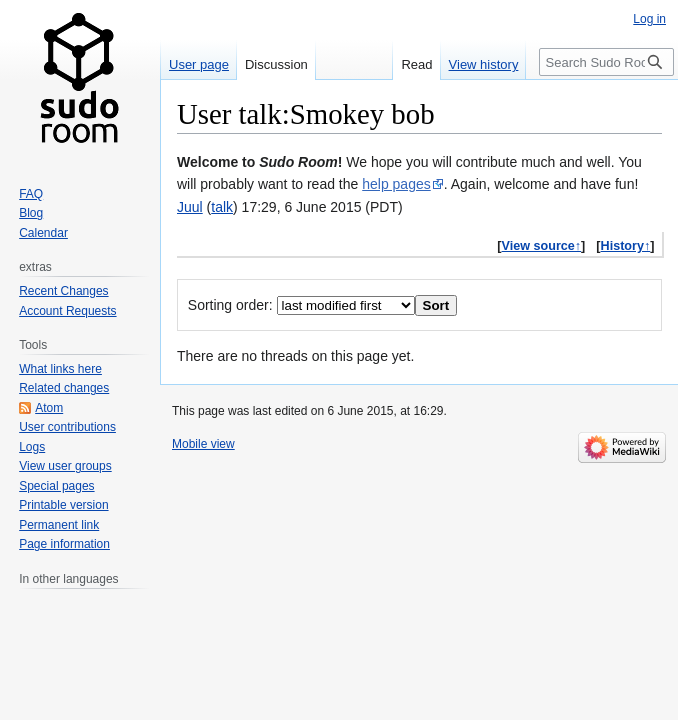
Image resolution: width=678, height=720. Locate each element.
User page (199, 64)
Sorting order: (230, 305)
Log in (649, 19)
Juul (190, 207)
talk (222, 207)
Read (416, 64)
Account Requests (67, 311)
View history (484, 64)
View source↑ (542, 246)
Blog (31, 213)
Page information (64, 544)
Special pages (56, 486)
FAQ (31, 194)
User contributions (67, 427)
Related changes (64, 388)
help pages (396, 184)
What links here (60, 369)
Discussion (276, 64)
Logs (32, 447)
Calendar (43, 233)
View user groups (65, 466)
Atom (49, 408)
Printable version (63, 505)
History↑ (626, 246)
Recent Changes (63, 291)
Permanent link (59, 525)
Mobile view (203, 444)
